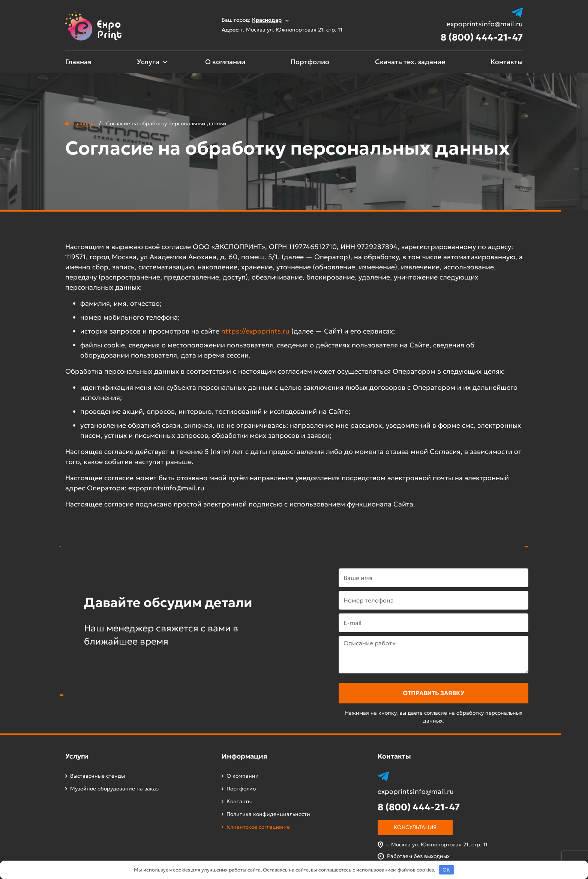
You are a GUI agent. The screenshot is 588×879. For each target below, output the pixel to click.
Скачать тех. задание (410, 62)
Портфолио (310, 62)
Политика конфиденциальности (268, 814)
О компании (225, 62)
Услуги (148, 62)
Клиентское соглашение (258, 827)
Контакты (507, 62)
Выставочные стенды (97, 776)
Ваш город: (255, 20)
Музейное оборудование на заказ (114, 789)
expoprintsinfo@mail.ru (485, 24)
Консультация (415, 827)
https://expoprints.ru (255, 331)
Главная (78, 62)
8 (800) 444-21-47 (482, 37)
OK (446, 870)
